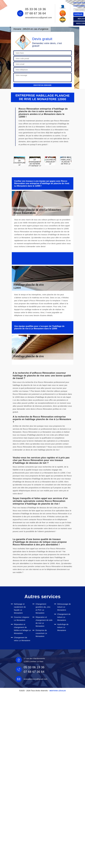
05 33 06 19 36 (36, 9)
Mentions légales (58, 691)
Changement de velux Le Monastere (22, 639)
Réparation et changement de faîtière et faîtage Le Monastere (22, 629)
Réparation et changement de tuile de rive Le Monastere (44, 622)
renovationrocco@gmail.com (39, 18)
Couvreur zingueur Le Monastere (22, 619)
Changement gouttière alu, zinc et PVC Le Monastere (43, 608)
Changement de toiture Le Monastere (64, 617)
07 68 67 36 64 (36, 13)
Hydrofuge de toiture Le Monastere (63, 627)
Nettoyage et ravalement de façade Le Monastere (20, 608)
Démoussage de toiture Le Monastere (64, 607)
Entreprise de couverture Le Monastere (41, 633)
